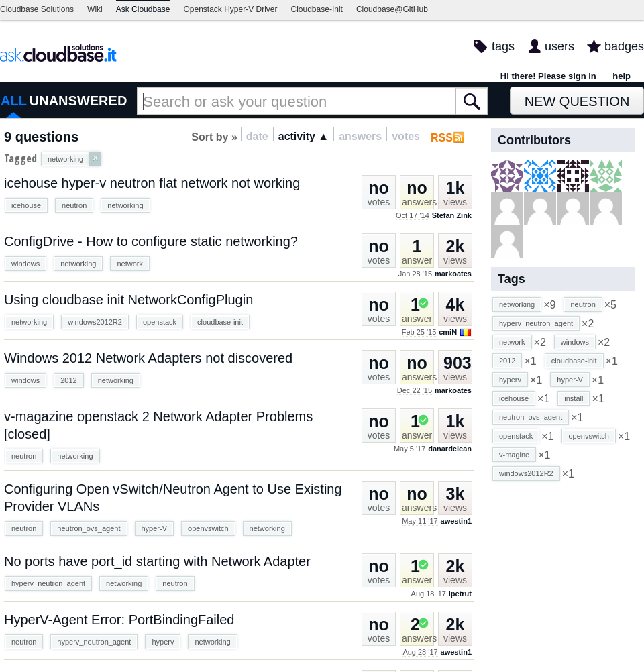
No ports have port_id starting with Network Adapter (157, 561)
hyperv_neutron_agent (48, 583)
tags (503, 46)
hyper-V (155, 528)
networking (125, 205)
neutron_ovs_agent (89, 528)
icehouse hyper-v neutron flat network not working (152, 183)
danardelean (450, 449)
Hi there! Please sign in (548, 76)
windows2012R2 (95, 322)
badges (624, 46)
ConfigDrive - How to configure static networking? (151, 241)
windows (25, 264)
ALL (14, 101)
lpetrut (460, 594)
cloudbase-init (220, 322)
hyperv (163, 642)
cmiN (448, 332)
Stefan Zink (452, 215)
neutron (74, 205)
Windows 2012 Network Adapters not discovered (148, 358)
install (574, 398)
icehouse (26, 205)
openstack (160, 322)
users (559, 46)
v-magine (514, 455)
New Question (577, 101)
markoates (453, 274)
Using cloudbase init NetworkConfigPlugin (128, 300)
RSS (442, 138)
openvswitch (208, 528)
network (130, 264)
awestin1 (456, 521)
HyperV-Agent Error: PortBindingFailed (119, 620)
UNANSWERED (78, 101)
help (622, 76)
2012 (68, 380)
